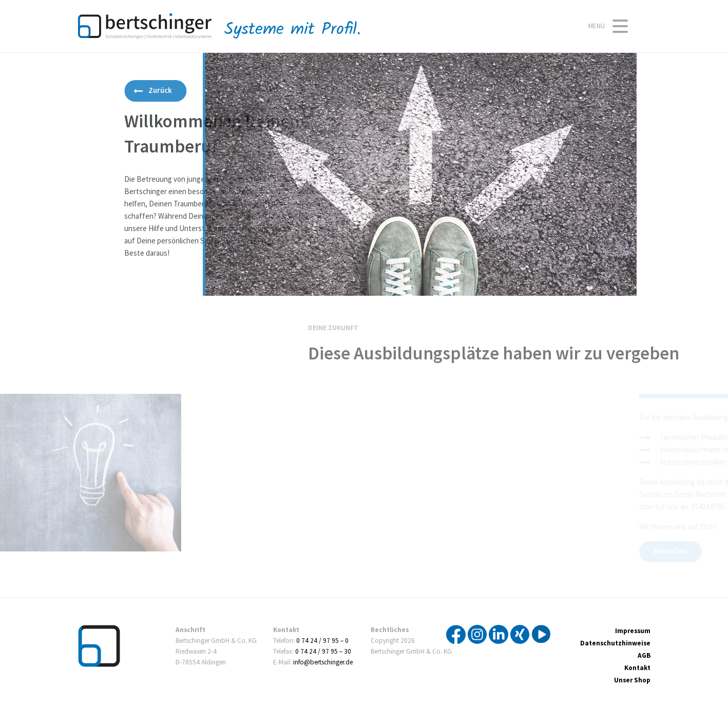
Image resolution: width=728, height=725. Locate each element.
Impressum (633, 631)
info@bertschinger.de (323, 662)
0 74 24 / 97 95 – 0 (322, 641)
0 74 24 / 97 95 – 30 (323, 652)
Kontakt (637, 668)
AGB (644, 656)
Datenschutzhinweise (615, 643)
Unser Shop (632, 680)
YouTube (541, 635)
